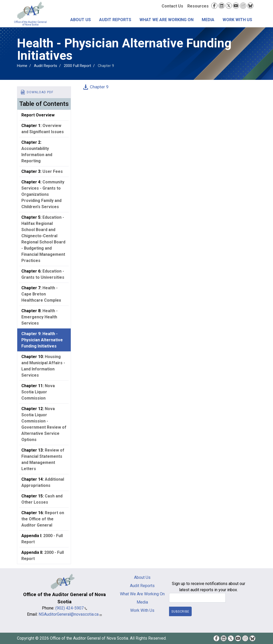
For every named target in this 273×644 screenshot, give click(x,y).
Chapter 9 (99, 87)
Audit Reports (115, 20)
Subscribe (180, 612)
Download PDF (40, 92)
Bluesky (250, 6)
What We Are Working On (166, 20)
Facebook (214, 6)
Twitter (229, 6)
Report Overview (38, 115)
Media (208, 20)
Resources (198, 6)
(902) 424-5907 (71, 608)
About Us (81, 20)
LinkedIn (222, 6)
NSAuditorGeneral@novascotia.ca (70, 614)
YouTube (236, 6)
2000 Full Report (77, 66)
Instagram (243, 6)
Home (22, 66)
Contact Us (172, 6)
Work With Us (237, 20)
